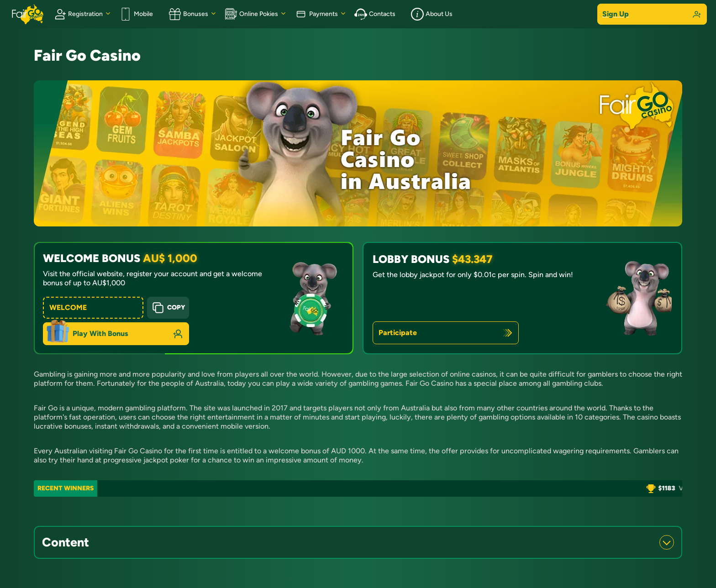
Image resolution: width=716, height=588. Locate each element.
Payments (316, 14)
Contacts (375, 14)
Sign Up (652, 14)
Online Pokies (251, 14)
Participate (398, 333)
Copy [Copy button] (168, 308)
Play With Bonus (100, 333)
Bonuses (188, 14)
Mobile (136, 14)
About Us (432, 14)
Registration (78, 14)
